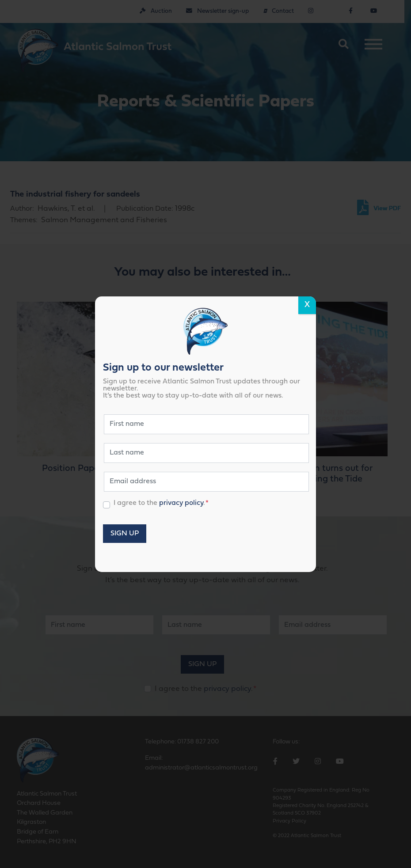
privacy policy (181, 503)
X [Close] (307, 305)
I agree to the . (161, 503)
